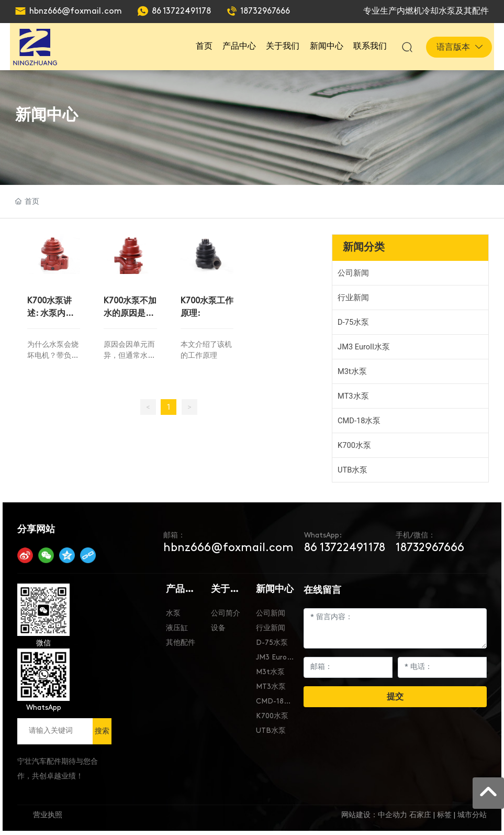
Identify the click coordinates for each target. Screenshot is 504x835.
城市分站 (472, 815)
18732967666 (265, 12)
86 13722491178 (181, 12)
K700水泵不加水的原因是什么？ (130, 312)
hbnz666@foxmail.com (76, 12)
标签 (444, 815)
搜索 (102, 731)
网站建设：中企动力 (374, 815)
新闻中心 (47, 114)
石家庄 (420, 815)
